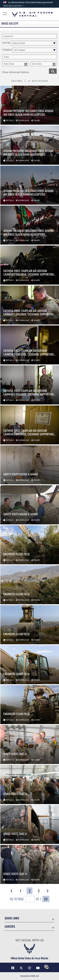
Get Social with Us (30, 940)
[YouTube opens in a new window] (38, 968)
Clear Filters (17, 81)
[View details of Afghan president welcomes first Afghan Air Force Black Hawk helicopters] (30, 105)
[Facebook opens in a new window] (13, 968)
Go (46, 899)
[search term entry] (29, 36)
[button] (14, 6)
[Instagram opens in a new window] (29, 968)
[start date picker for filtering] (15, 64)
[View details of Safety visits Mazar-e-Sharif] (30, 465)
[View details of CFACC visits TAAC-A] (30, 745)
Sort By (6, 43)
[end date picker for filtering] (44, 64)
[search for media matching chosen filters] (53, 71)
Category (7, 50)
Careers (10, 926)
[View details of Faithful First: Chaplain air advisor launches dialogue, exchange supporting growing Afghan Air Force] (30, 265)
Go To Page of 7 (25, 899)
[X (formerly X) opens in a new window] (21, 968)
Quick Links (12, 918)
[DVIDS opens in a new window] (46, 967)
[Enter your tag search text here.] (29, 57)
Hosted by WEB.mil (30, 976)
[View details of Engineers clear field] (30, 545)
